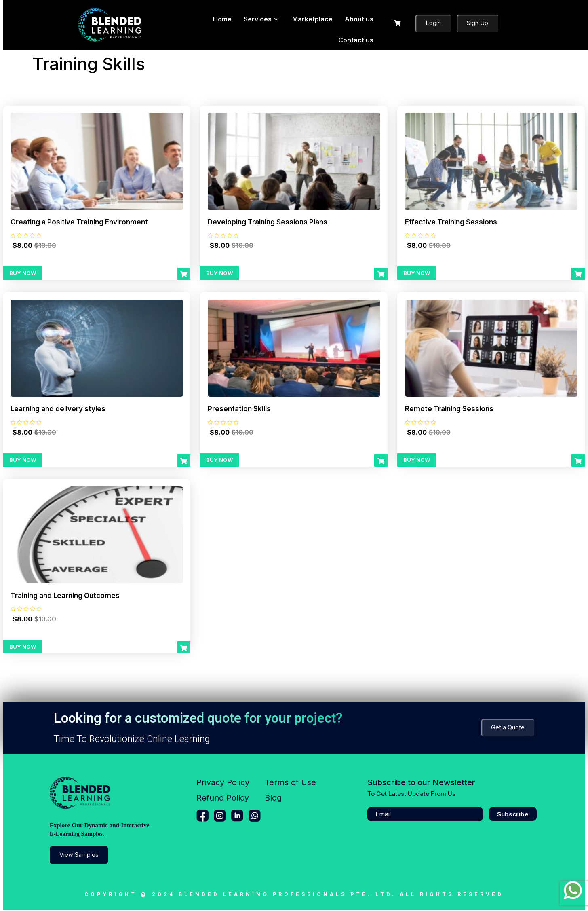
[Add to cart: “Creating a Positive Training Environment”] (184, 275)
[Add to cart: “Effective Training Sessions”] (578, 275)
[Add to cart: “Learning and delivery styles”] (184, 462)
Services (228, 25)
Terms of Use (290, 784)
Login (433, 24)
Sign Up (477, 24)
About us (317, 25)
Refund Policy (223, 799)
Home (192, 25)
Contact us (357, 25)
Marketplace (275, 25)
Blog (273, 799)
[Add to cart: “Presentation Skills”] (381, 462)
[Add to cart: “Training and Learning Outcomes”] (184, 649)
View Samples (79, 856)
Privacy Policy (223, 784)
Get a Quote (507, 729)
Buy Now (23, 273)
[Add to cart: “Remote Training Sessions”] (578, 462)
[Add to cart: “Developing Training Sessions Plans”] (381, 275)
